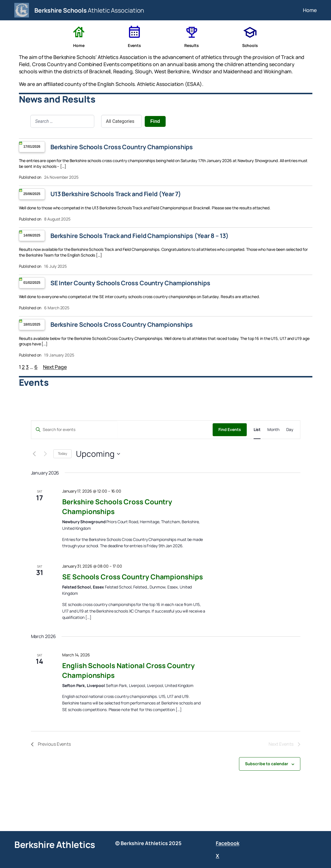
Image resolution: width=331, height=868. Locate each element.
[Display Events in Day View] (290, 430)
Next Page (55, 367)
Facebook (227, 843)
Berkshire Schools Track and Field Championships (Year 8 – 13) (140, 236)
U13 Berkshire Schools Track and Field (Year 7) (116, 194)
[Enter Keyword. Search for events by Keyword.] (74, 430)
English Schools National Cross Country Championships (128, 670)
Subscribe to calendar (267, 764)
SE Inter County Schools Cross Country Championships (130, 283)
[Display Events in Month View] (273, 430)
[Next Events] (46, 454)
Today (63, 453)
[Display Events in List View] (257, 430)
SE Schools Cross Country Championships (132, 577)
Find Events (230, 429)
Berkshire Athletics (55, 845)
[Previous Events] (34, 454)
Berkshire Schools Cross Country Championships (122, 147)
